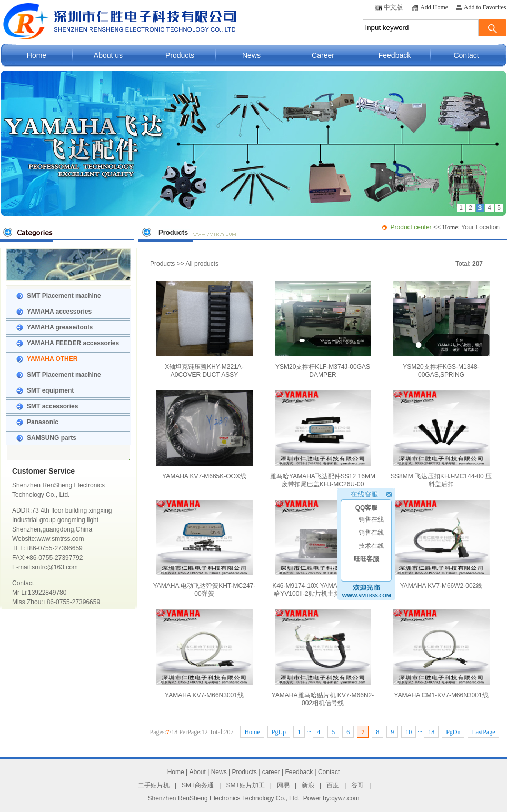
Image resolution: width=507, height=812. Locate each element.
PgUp (279, 732)
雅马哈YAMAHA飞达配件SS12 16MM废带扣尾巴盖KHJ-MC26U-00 (323, 439)
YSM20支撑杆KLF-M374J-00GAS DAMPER (323, 330)
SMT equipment (50, 390)
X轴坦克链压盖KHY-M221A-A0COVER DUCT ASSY (205, 330)
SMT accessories (52, 406)
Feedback (395, 55)
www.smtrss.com (60, 539)
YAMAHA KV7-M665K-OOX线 (205, 435)
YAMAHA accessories (59, 312)
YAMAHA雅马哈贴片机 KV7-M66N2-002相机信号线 (323, 658)
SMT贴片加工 (245, 785)
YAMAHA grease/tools (60, 327)
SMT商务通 (198, 785)
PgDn (453, 732)
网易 (283, 785)
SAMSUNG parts (52, 438)
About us (108, 55)
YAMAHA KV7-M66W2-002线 (441, 545)
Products (180, 55)
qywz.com (345, 798)
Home (37, 55)
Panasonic (43, 422)
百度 (333, 785)
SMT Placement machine (64, 296)
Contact (466, 55)
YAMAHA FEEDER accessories (73, 343)
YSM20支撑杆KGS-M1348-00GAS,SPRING (441, 330)
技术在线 (371, 542)
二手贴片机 (154, 785)
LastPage (483, 732)
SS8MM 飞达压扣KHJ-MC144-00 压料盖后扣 (441, 439)
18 (431, 732)
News (251, 55)
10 (409, 732)
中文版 (393, 7)
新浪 (308, 785)
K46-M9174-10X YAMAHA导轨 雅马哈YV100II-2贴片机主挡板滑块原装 (323, 549)
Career (323, 55)
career (271, 772)
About (198, 772)
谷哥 (357, 785)
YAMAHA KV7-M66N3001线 (205, 654)
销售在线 (371, 516)
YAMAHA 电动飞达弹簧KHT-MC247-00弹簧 (204, 549)
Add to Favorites (485, 7)
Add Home (434, 7)
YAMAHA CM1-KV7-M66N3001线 (441, 654)
